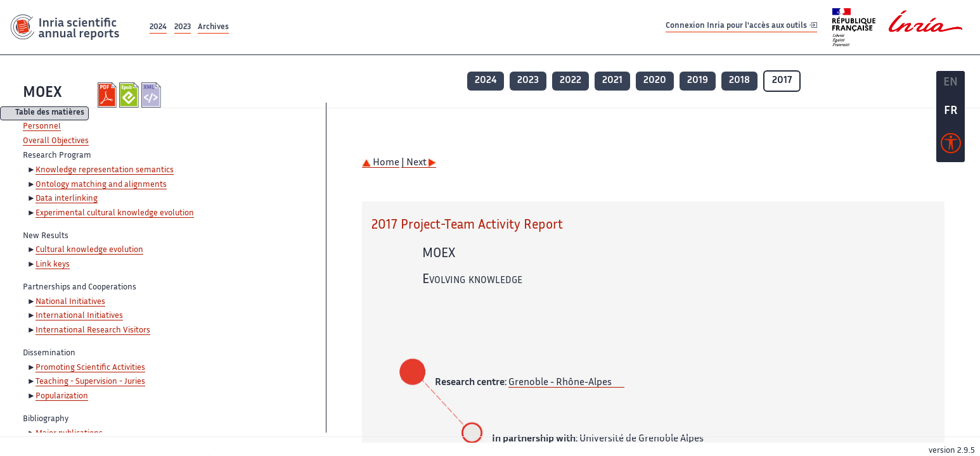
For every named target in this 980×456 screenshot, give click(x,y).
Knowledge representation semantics (105, 170)
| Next (419, 163)
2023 (183, 28)
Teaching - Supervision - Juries (90, 382)
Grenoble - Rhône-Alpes (560, 383)
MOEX (42, 93)
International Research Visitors (93, 331)
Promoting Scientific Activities (90, 368)
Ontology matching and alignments (101, 185)
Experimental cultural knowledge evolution (115, 213)
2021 (612, 81)
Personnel (42, 127)
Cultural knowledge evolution (89, 250)
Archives (213, 28)
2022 (571, 81)
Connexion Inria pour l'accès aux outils (741, 27)
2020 (655, 81)
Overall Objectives (56, 141)
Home (381, 163)
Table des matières (50, 114)
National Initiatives (70, 302)
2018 (739, 81)
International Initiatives (79, 316)
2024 (158, 28)
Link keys (53, 265)
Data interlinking (67, 199)
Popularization (62, 396)
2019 (698, 81)
